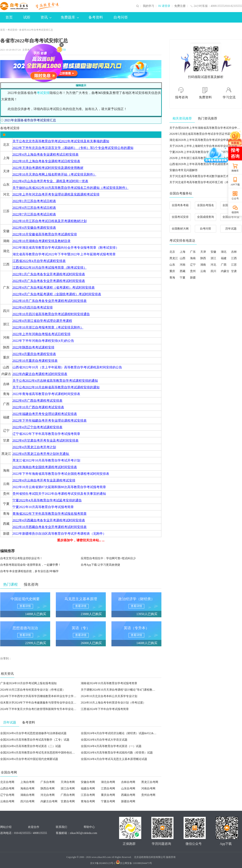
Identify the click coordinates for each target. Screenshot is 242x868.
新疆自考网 (128, 801)
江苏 (234, 265)
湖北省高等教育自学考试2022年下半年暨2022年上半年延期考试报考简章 (64, 254)
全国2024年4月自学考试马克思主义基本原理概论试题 (114, 759)
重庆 (172, 271)
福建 (224, 258)
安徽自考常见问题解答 (184, 170)
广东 (193, 252)
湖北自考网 (108, 782)
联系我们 (61, 827)
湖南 (203, 265)
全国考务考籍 (180, 205)
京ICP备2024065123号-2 (103, 863)
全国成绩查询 (206, 217)
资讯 (46, 17)
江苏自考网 (88, 795)
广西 (224, 265)
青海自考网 (88, 801)
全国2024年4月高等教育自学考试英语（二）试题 (31, 746)
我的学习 (149, 6)
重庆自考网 (108, 795)
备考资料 (96, 17)
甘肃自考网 (68, 801)
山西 (183, 258)
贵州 (193, 271)
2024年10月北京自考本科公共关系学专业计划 (109, 696)
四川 (213, 271)
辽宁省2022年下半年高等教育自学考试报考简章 (46, 434)
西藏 (183, 271)
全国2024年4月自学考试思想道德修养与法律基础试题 (33, 733)
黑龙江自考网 (150, 782)
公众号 (235, 199)
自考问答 (121, 17)
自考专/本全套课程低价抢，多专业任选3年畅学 (30, 571)
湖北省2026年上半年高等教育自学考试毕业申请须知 (202, 140)
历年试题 (231, 229)
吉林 (234, 252)
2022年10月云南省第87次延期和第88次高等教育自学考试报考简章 (59, 487)
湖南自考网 (27, 795)
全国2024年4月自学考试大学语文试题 (104, 740)
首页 (9, 17)
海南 (193, 258)
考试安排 (12, 30)
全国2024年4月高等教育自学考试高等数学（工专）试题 (35, 740)
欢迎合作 (34, 827)
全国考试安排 (180, 217)
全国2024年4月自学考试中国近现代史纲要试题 (29, 759)
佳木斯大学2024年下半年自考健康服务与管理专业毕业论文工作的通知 (44, 703)
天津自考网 (68, 782)
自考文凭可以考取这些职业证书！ (21, 558)
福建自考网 (88, 788)
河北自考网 (48, 795)
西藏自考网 (128, 795)
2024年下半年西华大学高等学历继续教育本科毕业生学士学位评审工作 (44, 696)
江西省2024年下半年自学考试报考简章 (105, 709)
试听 (27, 17)
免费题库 (70, 17)
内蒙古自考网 (49, 801)
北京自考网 (7, 782)
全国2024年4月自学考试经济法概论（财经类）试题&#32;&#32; (120, 733)
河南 (183, 265)
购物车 (235, 171)
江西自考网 (108, 788)
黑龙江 (174, 258)
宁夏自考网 (108, 801)
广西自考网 (68, 795)
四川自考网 (27, 801)
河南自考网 (148, 788)
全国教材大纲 (180, 229)
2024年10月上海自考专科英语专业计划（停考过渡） (113, 703)
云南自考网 (7, 801)
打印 (63, 50)
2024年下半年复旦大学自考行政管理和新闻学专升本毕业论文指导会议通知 (47, 709)
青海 (172, 278)
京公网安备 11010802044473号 (134, 863)
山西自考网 (7, 788)
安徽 (213, 252)
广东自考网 (48, 782)
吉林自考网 (128, 782)
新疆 (193, 278)
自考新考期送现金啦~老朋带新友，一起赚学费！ (31, 565)
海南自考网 (27, 788)
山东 (172, 265)
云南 (203, 271)
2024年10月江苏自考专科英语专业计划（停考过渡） (33, 690)
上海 (183, 252)
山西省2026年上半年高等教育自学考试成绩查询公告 (202, 164)
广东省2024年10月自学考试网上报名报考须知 (28, 683)
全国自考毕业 (231, 217)
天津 (203, 252)
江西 (234, 258)
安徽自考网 (88, 782)
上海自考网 (27, 782)
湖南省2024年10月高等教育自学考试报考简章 (109, 683)
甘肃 (234, 271)
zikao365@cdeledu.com (84, 833)
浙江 (213, 258)
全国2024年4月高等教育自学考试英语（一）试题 (111, 746)
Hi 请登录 (164, 6)
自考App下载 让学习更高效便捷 (101, 565)
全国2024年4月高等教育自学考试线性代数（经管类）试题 (117, 753)
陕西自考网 (48, 788)
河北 (213, 265)
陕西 (203, 258)
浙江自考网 (68, 788)
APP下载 (235, 185)
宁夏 (183, 278)
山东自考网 (128, 788)
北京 (172, 252)
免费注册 (180, 6)
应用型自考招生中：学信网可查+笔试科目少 (108, 558)
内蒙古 (225, 271)
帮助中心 (89, 827)
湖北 (224, 252)
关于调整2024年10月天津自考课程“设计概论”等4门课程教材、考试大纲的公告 (129, 690)
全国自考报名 (206, 205)
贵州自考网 (148, 795)
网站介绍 (6, 827)
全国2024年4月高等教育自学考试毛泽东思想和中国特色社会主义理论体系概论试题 (52, 753)
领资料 (235, 212)
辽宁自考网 (7, 795)
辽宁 (193, 265)
